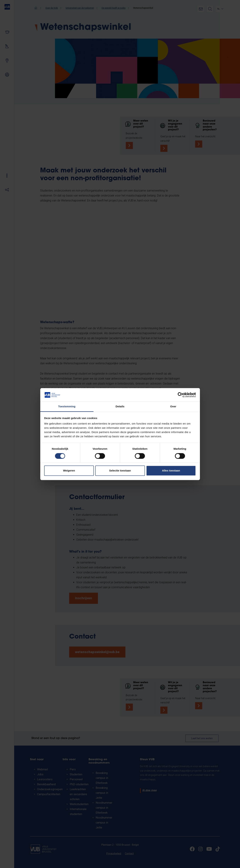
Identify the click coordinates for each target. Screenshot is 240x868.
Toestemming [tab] (67, 407)
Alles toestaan (171, 471)
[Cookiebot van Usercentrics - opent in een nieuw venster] (180, 395)
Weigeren (69, 471)
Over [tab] (173, 407)
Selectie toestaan (120, 471)
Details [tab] (120, 407)
